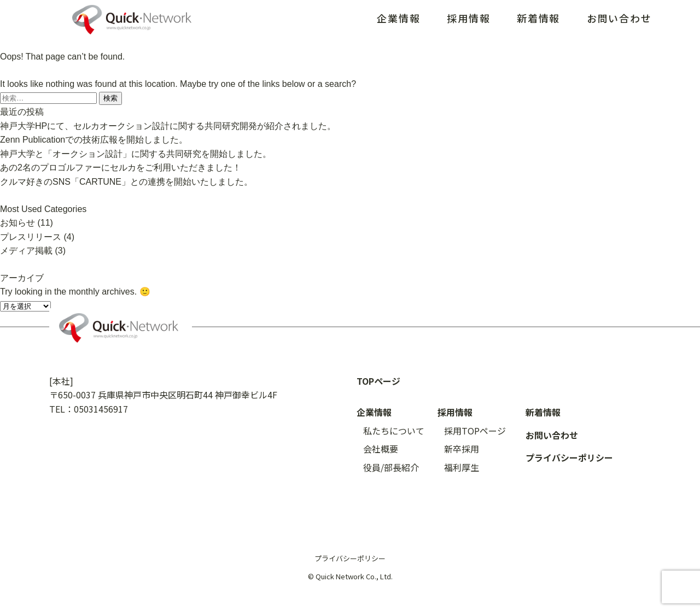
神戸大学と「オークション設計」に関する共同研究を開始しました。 (136, 154)
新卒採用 (462, 449)
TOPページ (378, 381)
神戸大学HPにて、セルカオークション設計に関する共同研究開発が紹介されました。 (168, 126)
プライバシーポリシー (569, 457)
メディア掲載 (26, 251)
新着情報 (538, 18)
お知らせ (17, 223)
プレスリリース (31, 237)
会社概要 (381, 449)
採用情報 (468, 18)
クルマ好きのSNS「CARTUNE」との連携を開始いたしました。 (126, 182)
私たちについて (394, 431)
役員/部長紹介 (391, 467)
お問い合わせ (619, 18)
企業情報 (398, 18)
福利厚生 (462, 467)
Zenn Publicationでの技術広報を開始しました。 (94, 140)
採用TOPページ (475, 431)
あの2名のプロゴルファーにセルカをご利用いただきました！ (121, 168)
